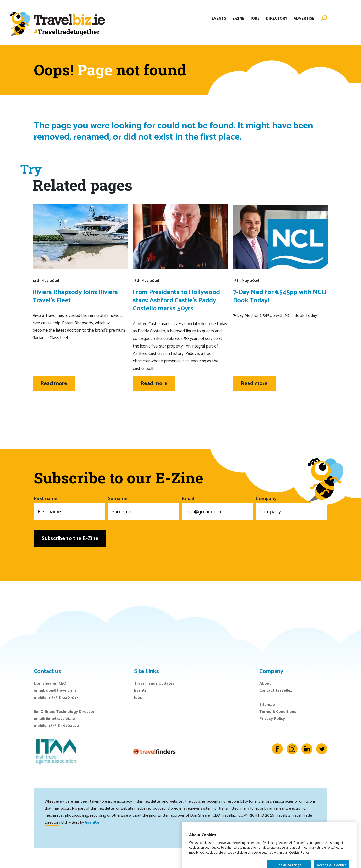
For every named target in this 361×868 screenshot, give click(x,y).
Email (217, 507)
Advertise (304, 18)
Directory (277, 18)
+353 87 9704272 (64, 726)
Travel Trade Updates (154, 684)
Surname (144, 507)
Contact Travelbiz (276, 691)
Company (291, 507)
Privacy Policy (272, 719)
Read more (54, 384)
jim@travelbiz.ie (60, 719)
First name (70, 507)
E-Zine (238, 18)
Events (219, 18)
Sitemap (267, 705)
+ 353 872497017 (63, 698)
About (265, 684)
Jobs (255, 18)
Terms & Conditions (278, 712)
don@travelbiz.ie (61, 691)
